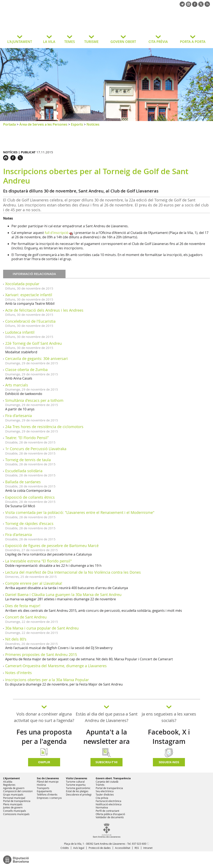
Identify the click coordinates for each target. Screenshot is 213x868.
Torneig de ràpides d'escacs (29, 523)
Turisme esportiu (76, 785)
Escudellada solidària (24, 471)
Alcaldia (8, 782)
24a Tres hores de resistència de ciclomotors (44, 427)
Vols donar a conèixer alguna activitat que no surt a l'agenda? (44, 717)
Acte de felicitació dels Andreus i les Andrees (44, 310)
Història (41, 785)
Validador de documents (110, 817)
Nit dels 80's (16, 639)
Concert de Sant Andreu (26, 617)
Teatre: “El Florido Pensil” (27, 438)
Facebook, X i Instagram (169, 737)
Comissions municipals (16, 814)
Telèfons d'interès (47, 794)
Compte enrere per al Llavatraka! (34, 583)
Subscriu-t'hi (106, 762)
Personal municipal (14, 798)
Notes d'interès (19, 673)
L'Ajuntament (11, 778)
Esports (77, 124)
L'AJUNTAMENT (20, 42)
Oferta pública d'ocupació (110, 814)
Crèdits (65, 848)
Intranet (148, 848)
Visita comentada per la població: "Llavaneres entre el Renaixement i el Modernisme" (80, 512)
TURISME (91, 42)
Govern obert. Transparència (113, 778)
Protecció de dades (100, 848)
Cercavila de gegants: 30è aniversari (37, 358)
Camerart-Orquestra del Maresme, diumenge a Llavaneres (56, 666)
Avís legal (79, 848)
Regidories (9, 785)
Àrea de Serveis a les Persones (43, 124)
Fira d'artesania (19, 416)
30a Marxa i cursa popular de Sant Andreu (42, 628)
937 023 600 (139, 844)
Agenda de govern (14, 788)
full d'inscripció (57, 233)
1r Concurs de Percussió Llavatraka (36, 449)
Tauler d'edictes (105, 794)
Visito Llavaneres (77, 778)
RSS (137, 848)
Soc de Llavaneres (48, 778)
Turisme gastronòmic (78, 788)
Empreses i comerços (49, 798)
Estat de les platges (77, 791)
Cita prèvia (102, 798)
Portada (9, 124)
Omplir (44, 762)
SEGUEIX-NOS (169, 762)
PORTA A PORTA (193, 42)
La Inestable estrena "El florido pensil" (38, 561)
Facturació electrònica (108, 801)
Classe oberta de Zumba (26, 370)
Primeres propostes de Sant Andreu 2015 (41, 654)
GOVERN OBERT (123, 42)
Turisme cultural (75, 782)
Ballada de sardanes (23, 482)
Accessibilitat (123, 848)
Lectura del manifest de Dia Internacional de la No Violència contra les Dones (73, 572)
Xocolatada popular (22, 284)
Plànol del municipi (48, 782)
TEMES (70, 42)
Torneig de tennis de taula (28, 460)
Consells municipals (15, 811)
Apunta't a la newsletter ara (107, 737)
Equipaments (44, 791)
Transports (43, 788)
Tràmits (100, 785)
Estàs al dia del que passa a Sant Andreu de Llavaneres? (107, 717)
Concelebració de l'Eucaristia (30, 321)
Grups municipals (13, 794)
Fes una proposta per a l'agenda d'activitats (44, 741)
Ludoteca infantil (20, 332)
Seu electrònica (105, 791)
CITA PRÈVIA (158, 42)
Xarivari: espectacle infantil (29, 295)
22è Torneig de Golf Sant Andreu (33, 343)
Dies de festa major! (23, 606)
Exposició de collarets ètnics (30, 497)
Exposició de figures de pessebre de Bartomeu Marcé (52, 546)
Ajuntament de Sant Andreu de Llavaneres (36, 24)
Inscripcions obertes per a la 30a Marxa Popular (47, 680)
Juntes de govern (13, 807)
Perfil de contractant (107, 811)
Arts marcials (17, 385)
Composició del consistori (18, 791)
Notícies (93, 124)
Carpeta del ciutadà (107, 782)
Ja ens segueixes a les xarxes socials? (169, 717)
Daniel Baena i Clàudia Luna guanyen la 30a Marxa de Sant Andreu (63, 594)
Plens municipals (13, 804)
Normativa (102, 807)
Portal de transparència (17, 801)
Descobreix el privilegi (79, 794)
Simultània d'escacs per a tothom (34, 400)
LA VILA (49, 42)
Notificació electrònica (109, 804)
